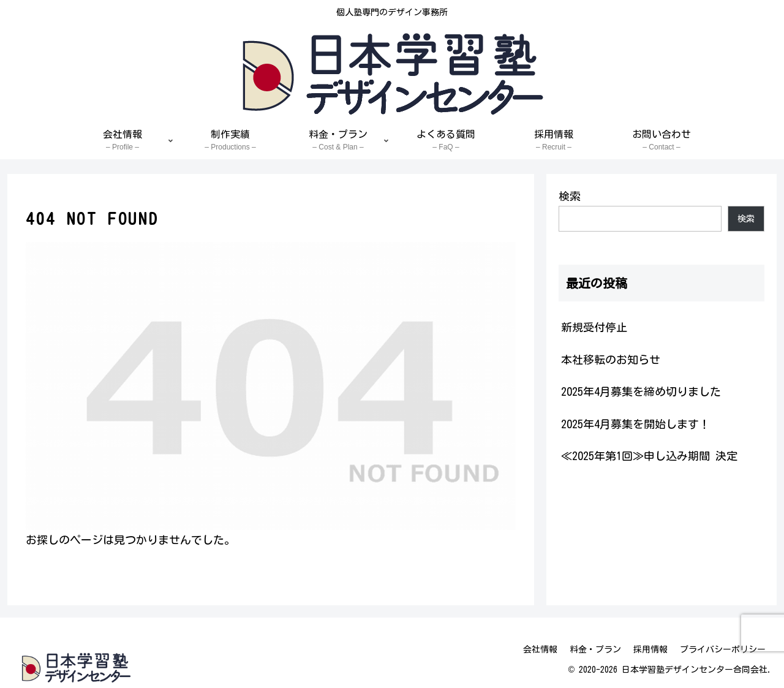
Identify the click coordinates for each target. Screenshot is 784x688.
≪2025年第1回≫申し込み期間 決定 (649, 456)
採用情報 (650, 649)
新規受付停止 (594, 327)
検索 (570, 196)
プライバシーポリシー (723, 649)
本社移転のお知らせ (611, 360)
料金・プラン (595, 649)
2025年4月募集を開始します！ (635, 424)
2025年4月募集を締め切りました (641, 391)
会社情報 (540, 649)
